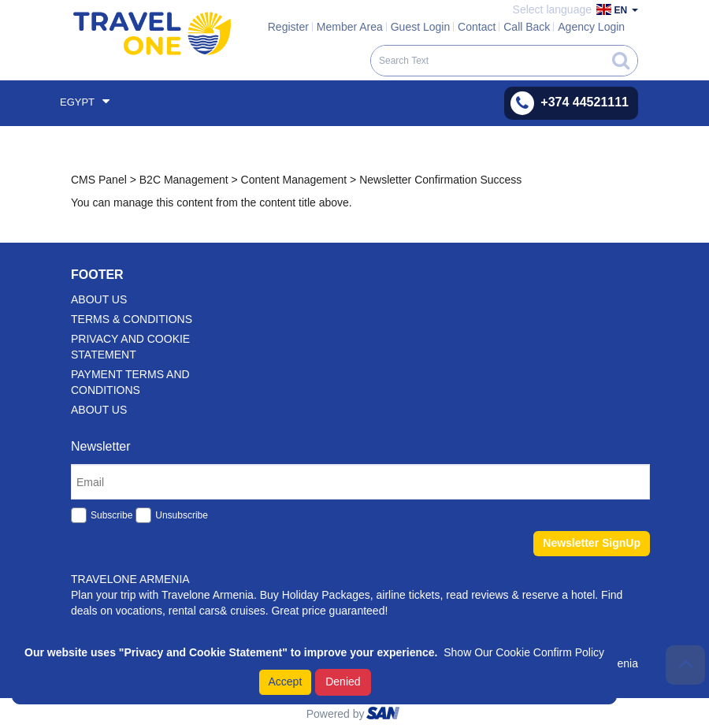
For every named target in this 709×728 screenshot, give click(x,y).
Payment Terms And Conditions (130, 382)
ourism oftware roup (384, 715)
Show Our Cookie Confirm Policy (524, 652)
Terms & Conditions (132, 319)
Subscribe (111, 515)
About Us (99, 410)
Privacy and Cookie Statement (130, 347)
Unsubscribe (182, 515)
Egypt (85, 101)
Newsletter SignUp (592, 543)
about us (99, 299)
